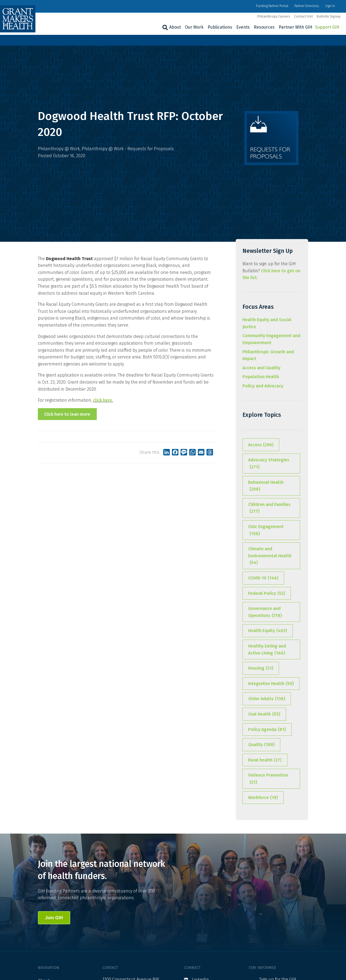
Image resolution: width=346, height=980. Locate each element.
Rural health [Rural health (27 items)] (265, 760)
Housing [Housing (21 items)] (261, 668)
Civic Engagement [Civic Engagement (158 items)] (266, 531)
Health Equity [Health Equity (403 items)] (268, 631)
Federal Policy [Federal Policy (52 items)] (267, 593)
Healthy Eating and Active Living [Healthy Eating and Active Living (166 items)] (267, 650)
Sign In (330, 6)
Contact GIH (303, 16)
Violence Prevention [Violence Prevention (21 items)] (268, 779)
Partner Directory (307, 6)
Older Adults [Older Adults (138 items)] (267, 699)
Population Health (261, 377)
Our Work (194, 27)
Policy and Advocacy (263, 386)
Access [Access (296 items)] (261, 445)
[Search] (164, 28)
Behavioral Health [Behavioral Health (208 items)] (266, 486)
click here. (103, 400)
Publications (220, 27)
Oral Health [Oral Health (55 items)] (264, 714)
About (175, 27)
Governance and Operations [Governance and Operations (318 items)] (265, 612)
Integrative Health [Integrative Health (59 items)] (271, 684)
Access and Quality (261, 368)
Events (243, 27)
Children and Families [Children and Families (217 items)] (269, 508)
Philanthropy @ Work (59, 149)
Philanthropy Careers (274, 16)
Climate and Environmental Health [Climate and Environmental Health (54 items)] (270, 556)
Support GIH (327, 27)
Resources (264, 27)
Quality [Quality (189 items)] (261, 745)
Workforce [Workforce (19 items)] (263, 798)
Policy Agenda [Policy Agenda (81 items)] (267, 730)
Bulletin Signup (329, 16)
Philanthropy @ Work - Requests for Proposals (128, 149)
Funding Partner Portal (272, 6)
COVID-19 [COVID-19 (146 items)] (263, 578)
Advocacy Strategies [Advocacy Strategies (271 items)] (269, 464)
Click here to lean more (67, 414)
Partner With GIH (295, 27)
